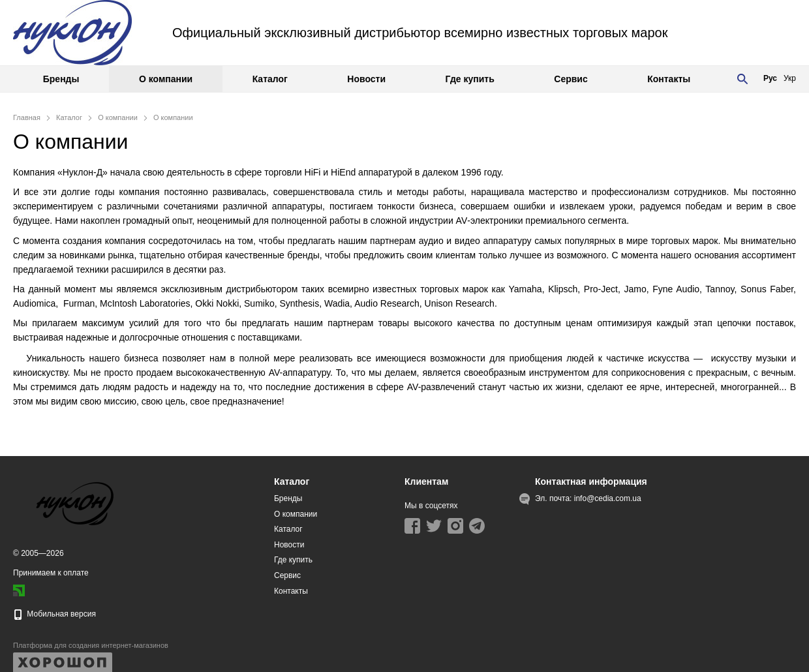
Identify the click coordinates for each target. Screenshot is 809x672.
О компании (166, 79)
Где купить (470, 79)
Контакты (669, 79)
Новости (366, 79)
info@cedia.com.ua (608, 498)
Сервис (571, 79)
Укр (790, 78)
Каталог (270, 79)
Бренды (61, 79)
